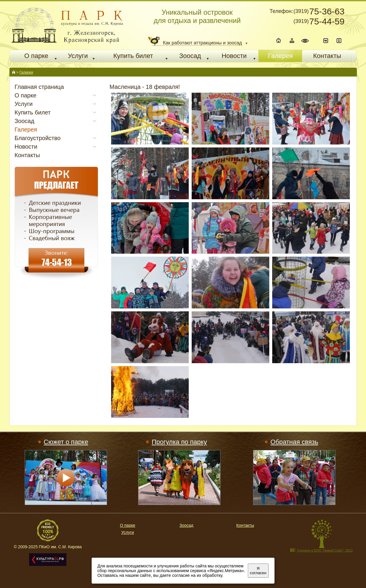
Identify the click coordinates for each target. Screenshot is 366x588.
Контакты (27, 155)
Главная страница (39, 87)
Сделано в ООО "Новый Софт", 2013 (325, 550)
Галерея (26, 72)
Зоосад (187, 525)
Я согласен (258, 571)
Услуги (127, 532)
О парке (128, 525)
